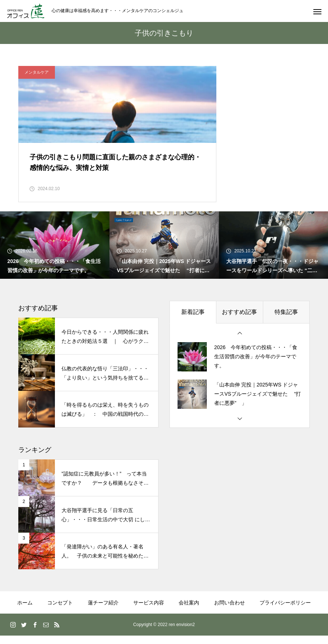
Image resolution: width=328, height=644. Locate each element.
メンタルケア (37, 72)
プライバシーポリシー (285, 611)
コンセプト (60, 611)
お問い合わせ (230, 611)
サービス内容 (149, 611)
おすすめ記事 (239, 320)
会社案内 (189, 611)
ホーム (25, 611)
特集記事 (286, 320)
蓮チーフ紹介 (103, 611)
